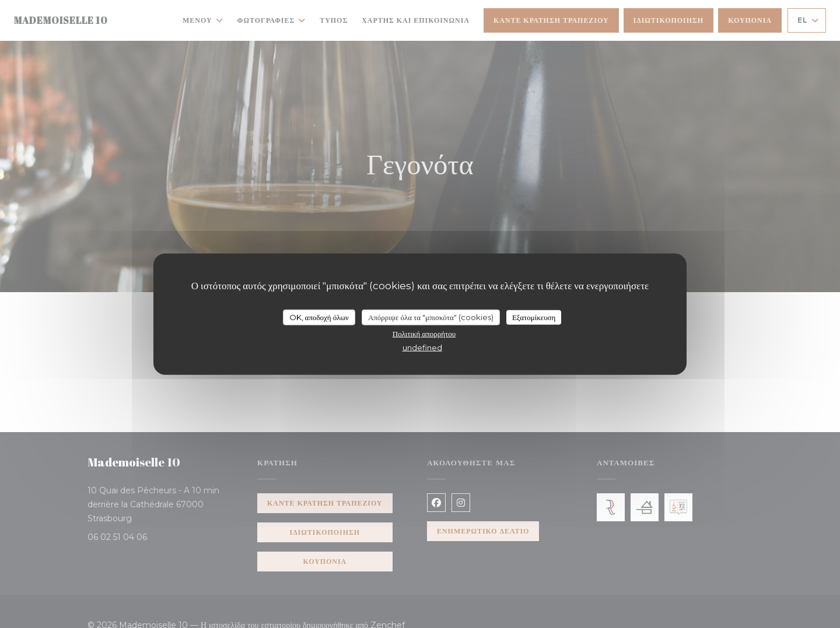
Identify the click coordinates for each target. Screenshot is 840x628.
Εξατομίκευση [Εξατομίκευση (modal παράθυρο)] (534, 317)
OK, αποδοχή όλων (319, 317)
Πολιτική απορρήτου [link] (424, 334)
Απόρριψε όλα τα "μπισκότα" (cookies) (431, 317)
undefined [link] (422, 348)
